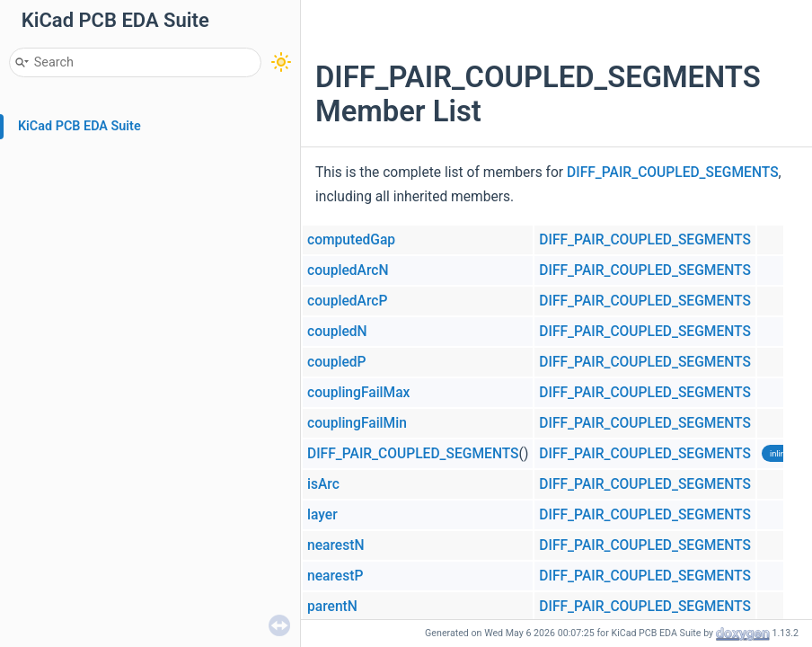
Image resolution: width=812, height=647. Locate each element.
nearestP (335, 576)
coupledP (337, 362)
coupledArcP (347, 301)
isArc (323, 484)
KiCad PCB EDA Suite (79, 126)
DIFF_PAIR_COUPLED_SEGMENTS (673, 173)
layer (322, 515)
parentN (332, 607)
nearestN (335, 545)
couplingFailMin (357, 423)
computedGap (351, 240)
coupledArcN (348, 270)
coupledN (337, 332)
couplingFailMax (358, 393)
